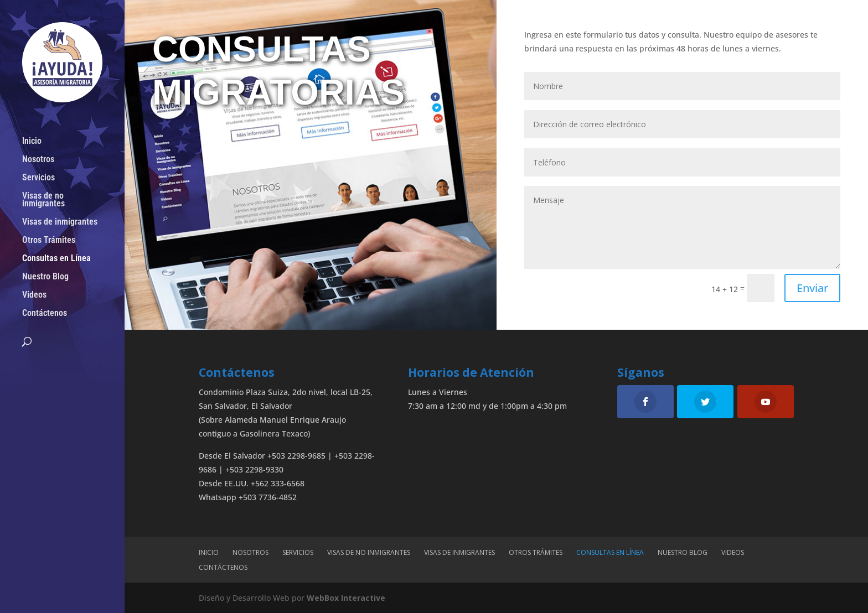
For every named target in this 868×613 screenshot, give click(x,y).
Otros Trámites (49, 241)
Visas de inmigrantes (60, 222)
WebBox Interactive (346, 598)
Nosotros (38, 160)
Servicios (38, 178)
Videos (34, 295)
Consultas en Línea (56, 259)
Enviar (812, 288)
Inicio (32, 142)
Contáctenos (45, 314)
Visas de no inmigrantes (43, 200)
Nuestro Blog (45, 277)
